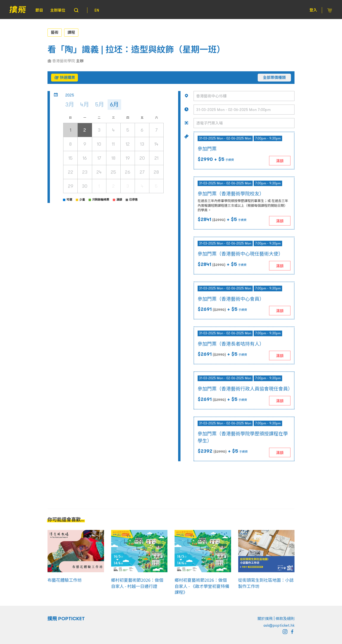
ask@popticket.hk (279, 625)
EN (97, 10)
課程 (71, 32)
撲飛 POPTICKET (66, 619)
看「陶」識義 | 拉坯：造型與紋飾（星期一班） (136, 50)
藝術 (55, 32)
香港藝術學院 (64, 61)
